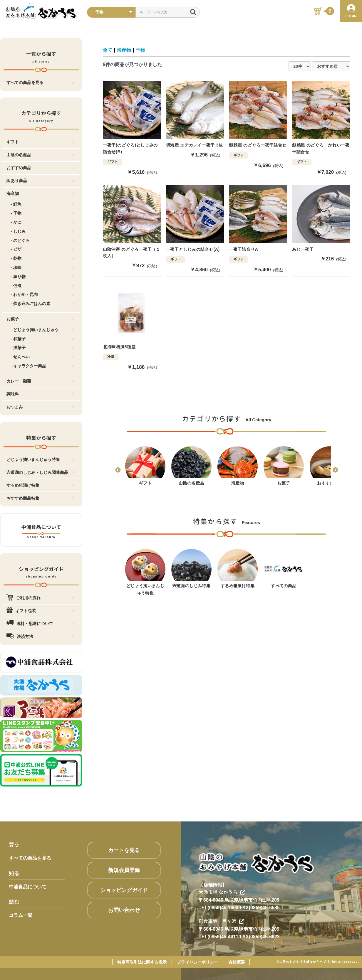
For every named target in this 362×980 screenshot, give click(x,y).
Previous (118, 470)
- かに (42, 222)
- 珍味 (42, 267)
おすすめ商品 (40, 168)
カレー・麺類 (40, 381)
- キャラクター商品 (42, 366)
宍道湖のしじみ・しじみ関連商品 (40, 472)
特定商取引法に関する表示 (142, 962)
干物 (140, 50)
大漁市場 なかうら (222, 892)
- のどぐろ (42, 240)
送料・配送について (40, 624)
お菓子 (40, 319)
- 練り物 (42, 277)
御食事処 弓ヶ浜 (221, 921)
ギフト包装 (40, 611)
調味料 (40, 394)
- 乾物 (42, 258)
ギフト (40, 142)
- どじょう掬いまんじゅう (42, 330)
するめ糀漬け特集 (40, 485)
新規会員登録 (124, 870)
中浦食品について (28, 887)
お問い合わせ (124, 910)
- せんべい (42, 357)
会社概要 (237, 962)
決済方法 (40, 637)
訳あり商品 (40, 181)
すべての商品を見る (40, 82)
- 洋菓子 (42, 348)
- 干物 (42, 213)
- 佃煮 (42, 286)
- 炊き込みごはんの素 (42, 304)
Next (335, 470)
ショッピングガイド (124, 890)
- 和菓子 (42, 339)
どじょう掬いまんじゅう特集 (40, 459)
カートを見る (124, 850)
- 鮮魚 (42, 204)
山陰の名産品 (40, 155)
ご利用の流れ (40, 598)
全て (108, 50)
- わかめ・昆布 (42, 294)
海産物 (40, 193)
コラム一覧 (21, 915)
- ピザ (42, 249)
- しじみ (42, 231)
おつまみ (40, 407)
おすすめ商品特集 (40, 498)
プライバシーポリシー (197, 962)
